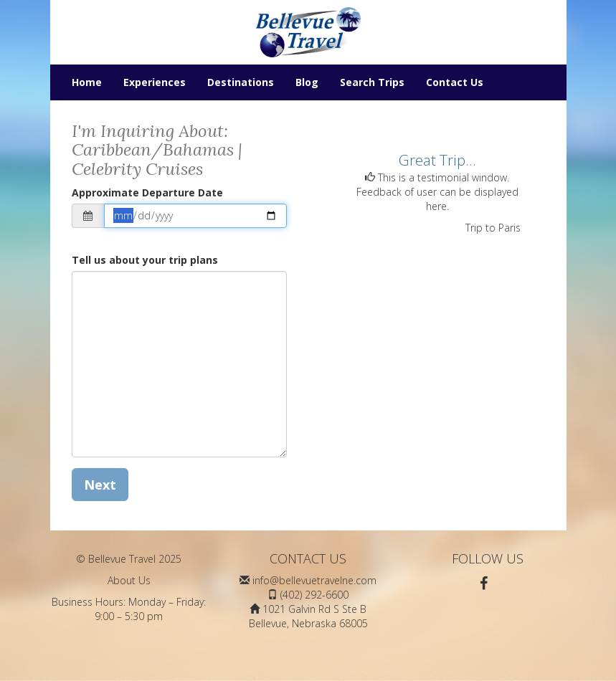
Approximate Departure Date (147, 192)
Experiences (155, 82)
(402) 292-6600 (314, 595)
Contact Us (455, 82)
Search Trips (372, 82)
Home (87, 82)
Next (100, 485)
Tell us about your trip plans (145, 260)
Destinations (241, 82)
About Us (129, 580)
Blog (307, 82)
